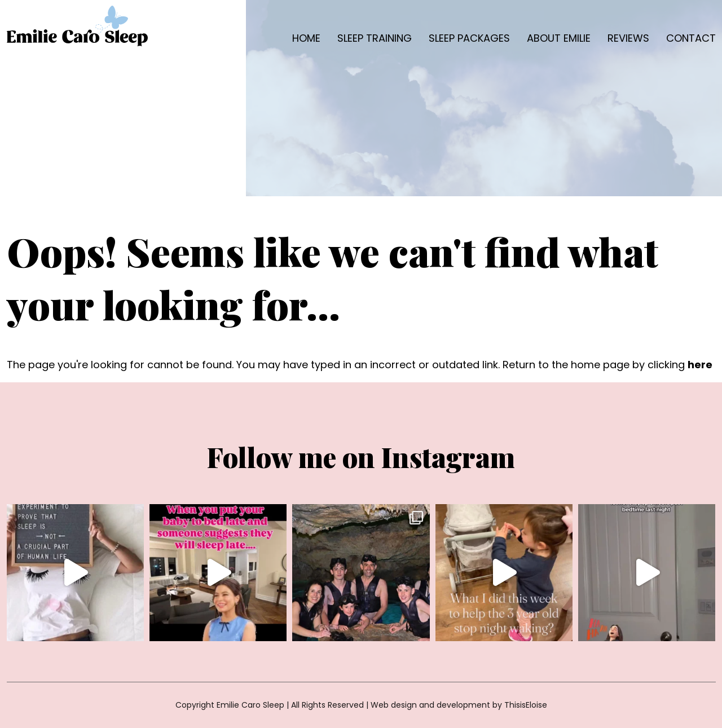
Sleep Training (375, 38)
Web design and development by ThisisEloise (459, 705)
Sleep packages (469, 38)
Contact (691, 38)
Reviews (628, 38)
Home (306, 38)
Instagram (448, 457)
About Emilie (559, 38)
